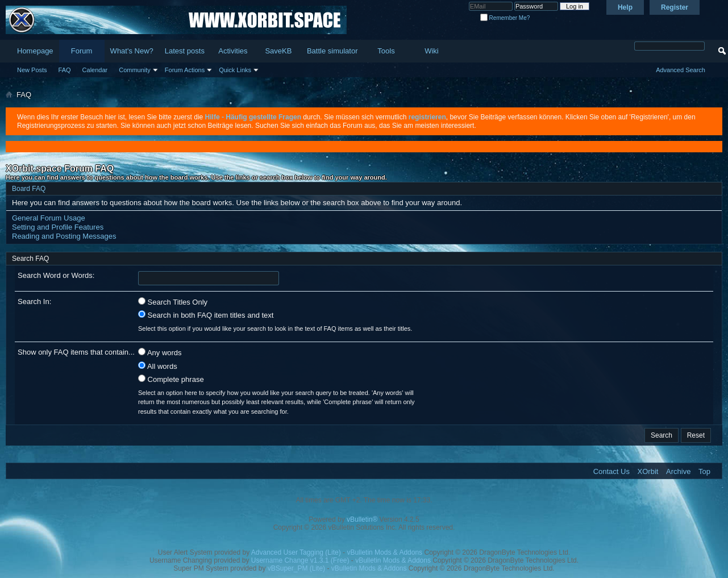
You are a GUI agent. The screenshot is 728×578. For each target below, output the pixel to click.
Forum (82, 51)
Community (135, 70)
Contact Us (611, 471)
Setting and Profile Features (58, 227)
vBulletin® (362, 519)
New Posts (32, 70)
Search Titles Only (173, 302)
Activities (233, 51)
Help (625, 7)
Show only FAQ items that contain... (76, 352)
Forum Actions (185, 70)
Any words (160, 352)
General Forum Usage (49, 218)
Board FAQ (29, 189)
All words (158, 366)
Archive (678, 471)
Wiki (432, 51)
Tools (386, 51)
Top (704, 471)
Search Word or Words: (56, 275)
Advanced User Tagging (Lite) (296, 552)
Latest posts (185, 51)
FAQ (65, 70)
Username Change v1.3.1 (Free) (300, 560)
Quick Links (235, 70)
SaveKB (278, 51)
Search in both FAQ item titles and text (206, 315)
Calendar (95, 70)
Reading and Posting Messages (64, 236)
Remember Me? (505, 18)
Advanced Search (681, 70)
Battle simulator (332, 51)
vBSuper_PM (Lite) (296, 568)
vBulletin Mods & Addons (384, 552)
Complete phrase (171, 379)
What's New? (132, 51)
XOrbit (648, 471)
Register (675, 7)
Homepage (35, 51)
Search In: (34, 302)
